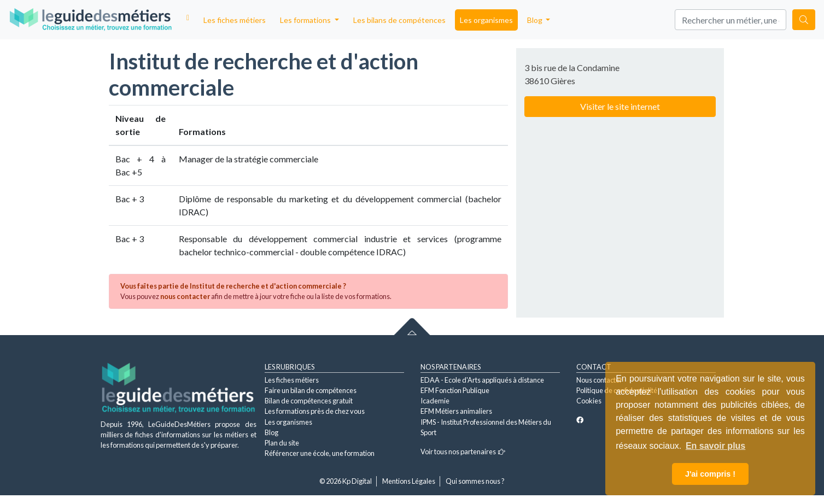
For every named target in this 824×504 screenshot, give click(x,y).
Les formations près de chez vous (315, 411)
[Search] (731, 20)
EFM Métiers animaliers (456, 411)
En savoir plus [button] (715, 446)
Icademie (435, 401)
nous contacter (185, 296)
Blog (271, 432)
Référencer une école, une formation (320, 453)
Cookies (589, 401)
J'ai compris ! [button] (710, 474)
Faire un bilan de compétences (311, 390)
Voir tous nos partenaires (463, 452)
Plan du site (282, 443)
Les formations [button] (306, 20)
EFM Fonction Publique (455, 390)
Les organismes (486, 20)
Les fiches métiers (235, 20)
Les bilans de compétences (399, 20)
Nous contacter (599, 380)
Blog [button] (536, 20)
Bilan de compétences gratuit (309, 401)
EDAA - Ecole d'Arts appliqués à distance (482, 380)
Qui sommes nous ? (475, 481)
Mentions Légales (409, 481)
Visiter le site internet (620, 106)
